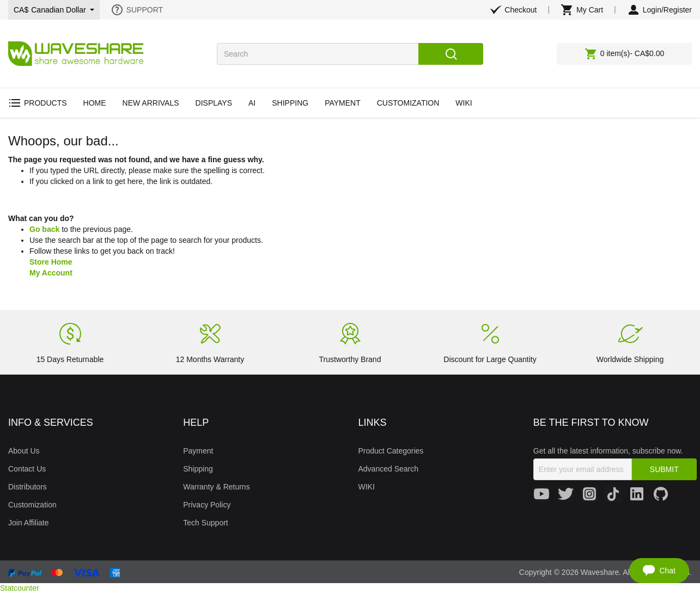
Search (451, 54)
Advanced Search (389, 469)
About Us (24, 451)
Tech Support (206, 523)
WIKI (367, 487)
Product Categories (391, 451)
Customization (32, 505)
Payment (198, 451)
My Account (51, 273)
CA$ (54, 10)
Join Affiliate (28, 523)
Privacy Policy (207, 505)
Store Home (51, 262)
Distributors (28, 487)
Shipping (198, 469)
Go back (44, 229)
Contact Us (27, 469)
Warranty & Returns (216, 487)
